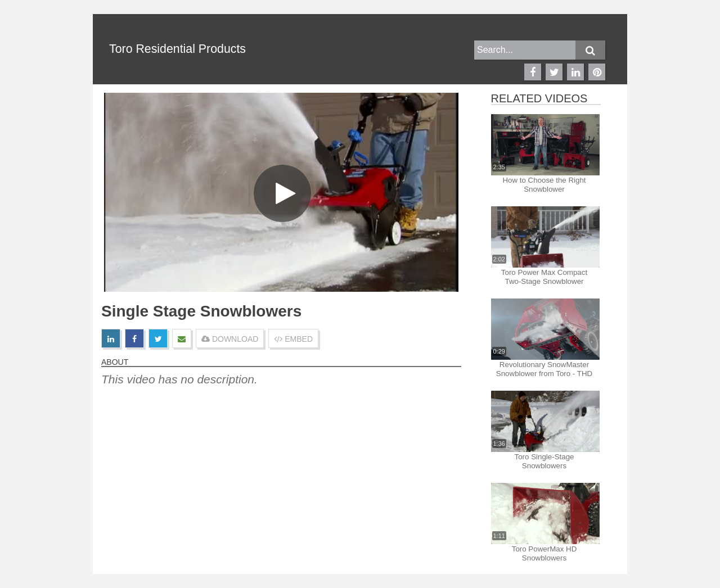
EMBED (293, 339)
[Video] (281, 192)
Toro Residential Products (177, 49)
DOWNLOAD (230, 339)
